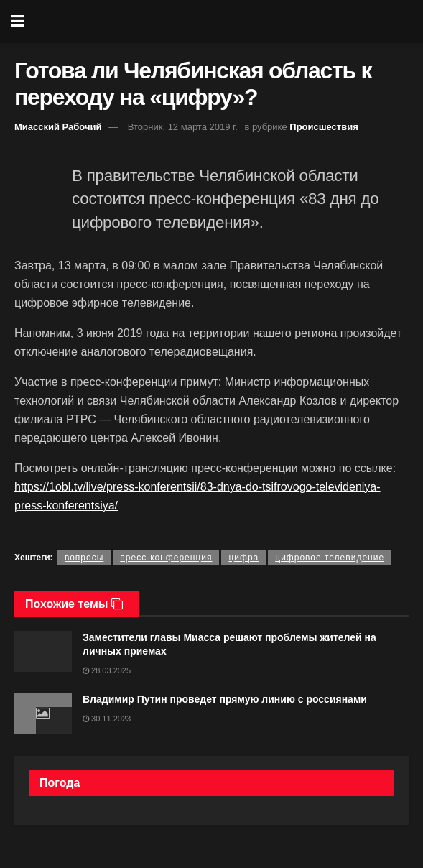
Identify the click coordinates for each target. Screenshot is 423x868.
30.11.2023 (107, 719)
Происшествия (324, 127)
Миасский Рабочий (58, 127)
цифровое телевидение (330, 558)
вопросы (84, 558)
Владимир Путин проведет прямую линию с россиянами (225, 699)
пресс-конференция (166, 558)
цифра (243, 558)
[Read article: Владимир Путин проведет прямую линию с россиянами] (43, 713)
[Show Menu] (18, 22)
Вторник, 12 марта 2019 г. (183, 127)
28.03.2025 (107, 670)
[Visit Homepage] (222, 22)
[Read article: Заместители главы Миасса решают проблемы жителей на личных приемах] (43, 651)
